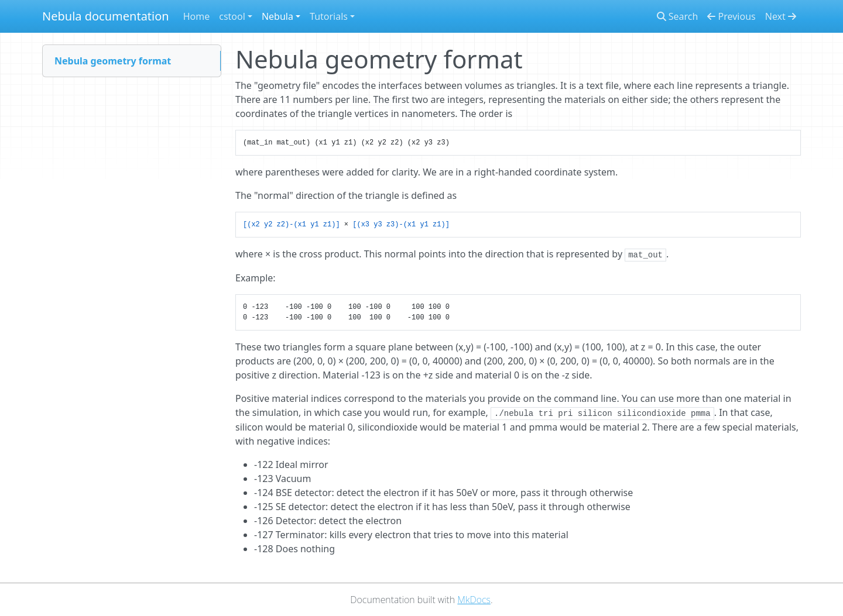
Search (678, 16)
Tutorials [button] (329, 16)
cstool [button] (232, 16)
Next (781, 16)
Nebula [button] (277, 16)
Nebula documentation (106, 16)
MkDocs (474, 600)
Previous (731, 16)
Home (197, 16)
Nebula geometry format (113, 61)
